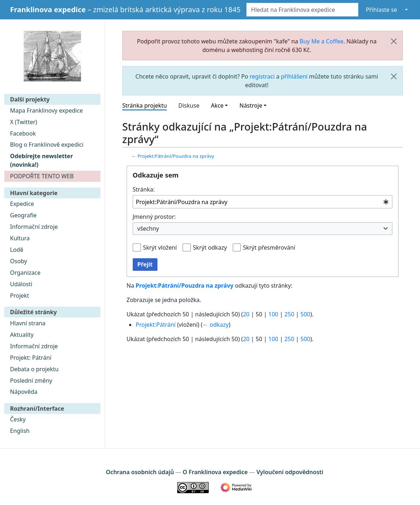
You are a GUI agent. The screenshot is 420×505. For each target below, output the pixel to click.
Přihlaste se (381, 10)
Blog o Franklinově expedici (47, 145)
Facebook (23, 133)
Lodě (17, 250)
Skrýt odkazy (210, 247)
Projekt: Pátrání (31, 358)
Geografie (23, 215)
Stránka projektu (145, 105)
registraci (262, 76)
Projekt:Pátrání (155, 325)
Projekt (20, 296)
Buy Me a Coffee (321, 41)
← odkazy (216, 325)
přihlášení (294, 76)
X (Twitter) (24, 122)
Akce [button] (217, 105)
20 (246, 314)
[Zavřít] (394, 41)
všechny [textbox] (148, 228)
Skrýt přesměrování (269, 247)
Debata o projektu (34, 369)
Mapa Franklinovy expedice (46, 110)
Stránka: (144, 189)
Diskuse (189, 105)
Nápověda (24, 392)
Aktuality (22, 335)
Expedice (22, 204)
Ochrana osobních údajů (140, 472)
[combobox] (263, 202)
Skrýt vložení (160, 247)
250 (289, 314)
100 (273, 314)
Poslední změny (31, 381)
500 (305, 314)
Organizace (25, 273)
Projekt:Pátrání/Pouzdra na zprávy (176, 156)
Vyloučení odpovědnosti (290, 472)
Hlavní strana (28, 323)
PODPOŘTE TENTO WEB (42, 176)
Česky (18, 419)
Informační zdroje (34, 227)
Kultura (20, 238)
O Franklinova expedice (215, 472)
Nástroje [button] (251, 105)
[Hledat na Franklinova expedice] (302, 10)
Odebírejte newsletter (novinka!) (41, 160)
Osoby (19, 261)
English (20, 431)
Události (21, 284)
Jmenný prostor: (154, 217)
